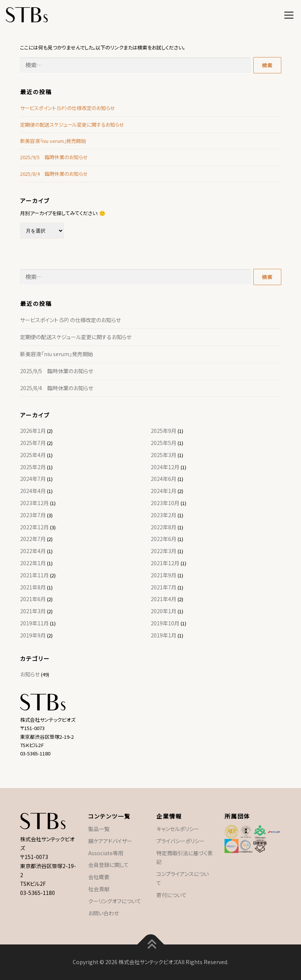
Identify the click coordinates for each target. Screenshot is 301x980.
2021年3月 (33, 611)
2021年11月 (34, 575)
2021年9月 (164, 575)
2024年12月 (165, 467)
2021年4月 (164, 599)
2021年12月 (165, 563)
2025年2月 (33, 467)
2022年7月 (33, 539)
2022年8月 (164, 527)
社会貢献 (99, 889)
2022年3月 (164, 551)
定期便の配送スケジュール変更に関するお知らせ (72, 125)
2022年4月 (33, 551)
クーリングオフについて (115, 901)
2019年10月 (165, 623)
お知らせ (30, 674)
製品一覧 (99, 829)
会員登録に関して (108, 865)
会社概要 (99, 877)
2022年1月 (33, 563)
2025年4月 (33, 455)
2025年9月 (164, 431)
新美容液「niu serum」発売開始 (53, 141)
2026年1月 (33, 431)
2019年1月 (164, 635)
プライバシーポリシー (181, 841)
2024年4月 (33, 491)
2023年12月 (34, 503)
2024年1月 (164, 491)
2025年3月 (164, 455)
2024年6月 (164, 479)
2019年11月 (34, 623)
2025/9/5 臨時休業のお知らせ (54, 157)
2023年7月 (33, 515)
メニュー (289, 14)
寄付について (172, 895)
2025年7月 (33, 443)
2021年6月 (33, 599)
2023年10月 (165, 503)
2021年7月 (164, 587)
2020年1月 (164, 611)
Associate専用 (106, 853)
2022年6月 (164, 539)
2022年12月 (34, 527)
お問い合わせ (104, 913)
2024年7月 (33, 479)
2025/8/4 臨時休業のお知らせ (54, 174)
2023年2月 (164, 515)
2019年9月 (33, 635)
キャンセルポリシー (178, 829)
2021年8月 (33, 587)
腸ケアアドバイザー (110, 841)
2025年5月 (164, 443)
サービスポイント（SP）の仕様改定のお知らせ (68, 108)
